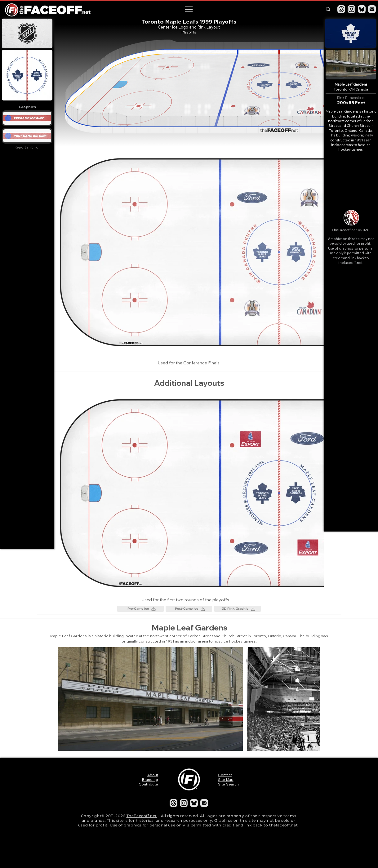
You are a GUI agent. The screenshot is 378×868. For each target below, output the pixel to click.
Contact (225, 775)
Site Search (228, 784)
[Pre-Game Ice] (140, 609)
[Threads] (341, 9)
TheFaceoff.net (142, 816)
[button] (189, 9)
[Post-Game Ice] (189, 609)
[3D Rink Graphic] (238, 609)
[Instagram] (351, 9)
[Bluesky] (362, 9)
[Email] (372, 9)
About (153, 775)
